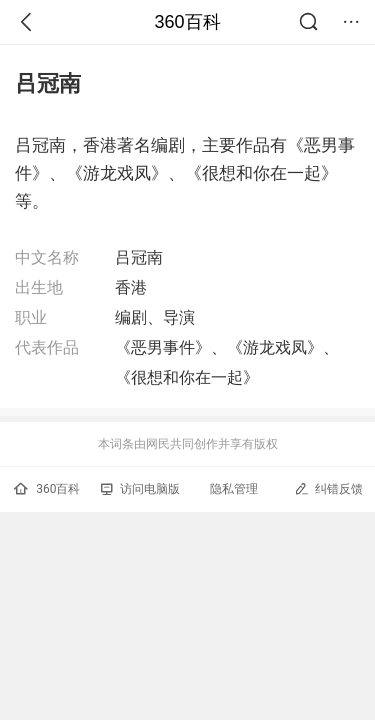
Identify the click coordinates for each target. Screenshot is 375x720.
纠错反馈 (328, 488)
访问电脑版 (140, 489)
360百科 (187, 22)
